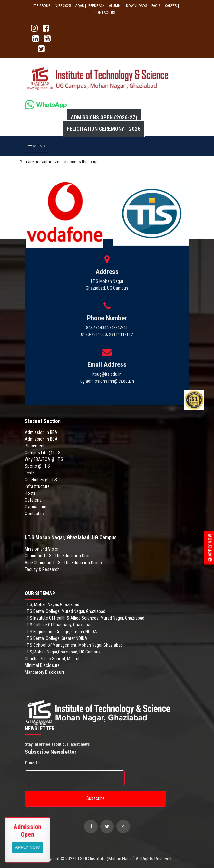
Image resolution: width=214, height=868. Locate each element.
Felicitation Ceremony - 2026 (104, 129)
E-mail (32, 763)
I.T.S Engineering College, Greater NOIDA (61, 632)
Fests (30, 473)
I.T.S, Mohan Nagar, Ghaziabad (52, 604)
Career (171, 6)
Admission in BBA (41, 432)
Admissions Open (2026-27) (104, 117)
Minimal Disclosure (42, 665)
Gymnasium (36, 507)
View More (27, 847)
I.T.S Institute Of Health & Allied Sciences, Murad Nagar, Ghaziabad (85, 618)
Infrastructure (37, 486)
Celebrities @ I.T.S (41, 480)
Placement (35, 446)
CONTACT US (105, 13)
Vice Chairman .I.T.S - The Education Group (63, 563)
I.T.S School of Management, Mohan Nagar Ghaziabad (74, 645)
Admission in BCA (41, 439)
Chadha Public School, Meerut (52, 659)
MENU (37, 146)
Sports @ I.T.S (37, 466)
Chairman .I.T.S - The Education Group (59, 556)
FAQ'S (156, 6)
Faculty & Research (42, 569)
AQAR (80, 6)
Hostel (31, 493)
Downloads (136, 6)
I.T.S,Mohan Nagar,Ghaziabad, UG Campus (63, 652)
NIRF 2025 (63, 6)
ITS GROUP (42, 6)
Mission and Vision (42, 549)
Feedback (96, 6)
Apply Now (210, 548)
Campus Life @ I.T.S (43, 453)
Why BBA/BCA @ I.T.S (44, 459)
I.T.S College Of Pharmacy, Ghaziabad (59, 625)
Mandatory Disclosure (45, 672)
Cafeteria (33, 500)
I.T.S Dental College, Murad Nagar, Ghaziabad (65, 611)
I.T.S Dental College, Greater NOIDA (56, 638)
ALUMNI (115, 6)
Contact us (35, 514)
